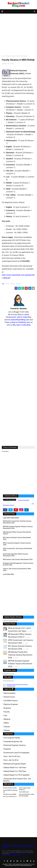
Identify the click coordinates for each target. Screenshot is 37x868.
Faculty (7, 284)
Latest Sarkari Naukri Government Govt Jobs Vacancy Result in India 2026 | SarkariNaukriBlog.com (20, 865)
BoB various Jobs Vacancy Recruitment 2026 (18, 559)
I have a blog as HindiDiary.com (17, 322)
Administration (10, 693)
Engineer (7, 708)
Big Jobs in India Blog (22, 325)
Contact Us (17, 846)
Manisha (5, 64)
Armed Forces (9, 697)
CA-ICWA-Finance (11, 701)
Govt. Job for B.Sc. (11, 760)
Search (11, 846)
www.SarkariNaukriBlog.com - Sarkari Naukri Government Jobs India (17, 855)
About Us (9, 845)
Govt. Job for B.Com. (12, 756)
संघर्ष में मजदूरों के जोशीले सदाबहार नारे (25, 789)
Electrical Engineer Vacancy (15, 745)
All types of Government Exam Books (17, 685)
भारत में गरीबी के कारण (24, 792)
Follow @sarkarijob (23, 500)
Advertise (23, 846)
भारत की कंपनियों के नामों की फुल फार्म (10, 791)
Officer (6, 723)
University (8, 56)
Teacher (7, 727)
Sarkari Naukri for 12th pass (15, 768)
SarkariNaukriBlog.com (20, 320)
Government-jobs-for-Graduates (17, 753)
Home (3, 56)
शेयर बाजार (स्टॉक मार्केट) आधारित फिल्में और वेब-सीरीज (27, 795)
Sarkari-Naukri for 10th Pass (15, 771)
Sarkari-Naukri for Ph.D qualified (17, 775)
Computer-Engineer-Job (13, 741)
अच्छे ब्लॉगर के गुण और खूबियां (10, 794)
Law (5, 715)
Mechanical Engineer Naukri (15, 764)
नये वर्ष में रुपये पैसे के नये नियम (10, 788)
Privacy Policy (23, 845)
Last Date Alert (11, 686)
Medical (7, 719)
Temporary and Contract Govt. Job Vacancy (17, 780)
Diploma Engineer (11, 704)
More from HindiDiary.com (10, 796)
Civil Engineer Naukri (12, 738)
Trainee (7, 730)
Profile (28, 846)
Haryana (13, 284)
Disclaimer (15, 845)
